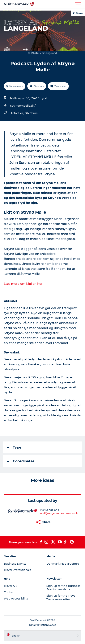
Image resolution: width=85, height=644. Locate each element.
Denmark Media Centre (63, 564)
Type (14, 447)
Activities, (18, 113)
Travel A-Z (11, 586)
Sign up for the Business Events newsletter (63, 588)
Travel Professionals (17, 570)
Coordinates (21, 461)
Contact (9, 592)
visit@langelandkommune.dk (59, 513)
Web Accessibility (16, 599)
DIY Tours (31, 113)
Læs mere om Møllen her (23, 284)
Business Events (15, 564)
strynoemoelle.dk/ (23, 106)
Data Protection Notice (43, 625)
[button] (60, 4)
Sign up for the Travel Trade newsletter (61, 597)
